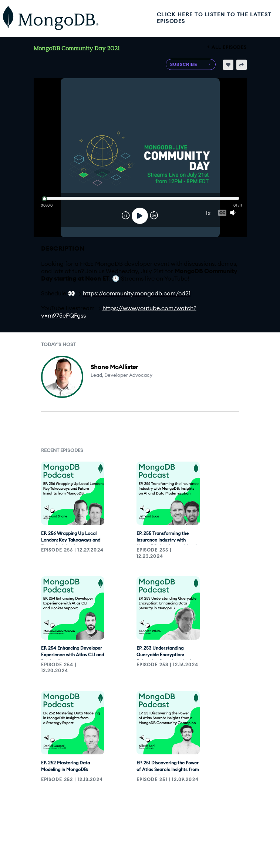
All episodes (227, 47)
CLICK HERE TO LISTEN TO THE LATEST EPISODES (214, 18)
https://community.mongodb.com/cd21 (137, 293)
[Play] (140, 216)
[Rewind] (126, 216)
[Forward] (154, 216)
